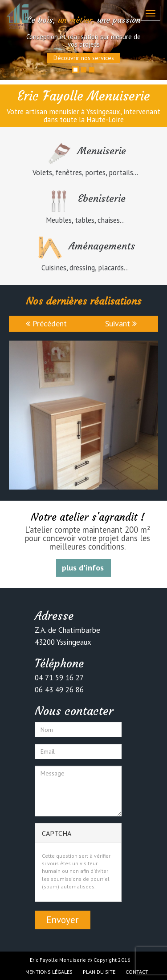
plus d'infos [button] (83, 568)
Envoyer (63, 920)
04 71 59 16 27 (59, 678)
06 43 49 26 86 (59, 690)
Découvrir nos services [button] (84, 58)
